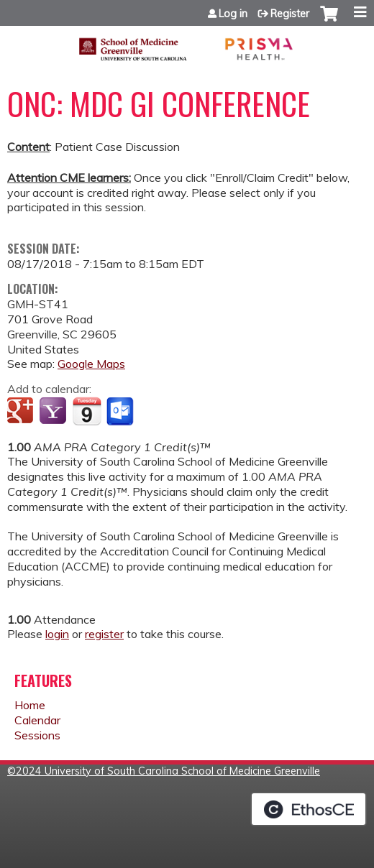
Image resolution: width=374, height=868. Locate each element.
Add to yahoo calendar (54, 412)
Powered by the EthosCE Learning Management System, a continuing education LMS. (309, 809)
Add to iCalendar (87, 411)
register (104, 634)
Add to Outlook (121, 412)
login (57, 634)
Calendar (37, 720)
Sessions (37, 735)
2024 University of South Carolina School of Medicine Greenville (168, 771)
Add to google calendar (22, 412)
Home (30, 705)
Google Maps (91, 364)
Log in (233, 14)
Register (290, 14)
